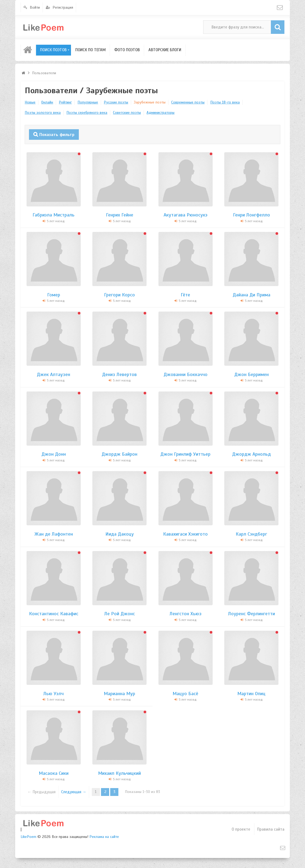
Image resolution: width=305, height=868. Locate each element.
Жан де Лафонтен (54, 534)
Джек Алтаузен (53, 374)
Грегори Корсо (119, 294)
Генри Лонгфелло (252, 215)
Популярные (88, 102)
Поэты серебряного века (87, 113)
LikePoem (28, 836)
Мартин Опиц (251, 693)
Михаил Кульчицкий (119, 773)
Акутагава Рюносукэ (186, 215)
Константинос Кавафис (54, 613)
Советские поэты (127, 113)
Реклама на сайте (104, 836)
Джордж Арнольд (252, 454)
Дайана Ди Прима (252, 294)
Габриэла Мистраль (53, 215)
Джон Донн (54, 454)
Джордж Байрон (119, 454)
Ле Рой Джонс (120, 613)
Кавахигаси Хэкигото (185, 534)
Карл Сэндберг (251, 534)
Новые (30, 102)
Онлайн (47, 102)
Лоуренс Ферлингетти (252, 613)
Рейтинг (65, 102)
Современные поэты (188, 102)
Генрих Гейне (120, 215)
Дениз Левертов (119, 374)
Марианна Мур (119, 693)
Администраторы (160, 113)
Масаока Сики (54, 773)
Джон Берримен (252, 374)
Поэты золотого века (43, 113)
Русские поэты (116, 102)
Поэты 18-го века (225, 102)
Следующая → (72, 791)
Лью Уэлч (53, 693)
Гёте (185, 294)
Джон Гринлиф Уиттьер (185, 454)
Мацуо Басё (185, 693)
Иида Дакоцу (120, 534)
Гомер (54, 294)
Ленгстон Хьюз (186, 613)
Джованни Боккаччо (186, 374)
